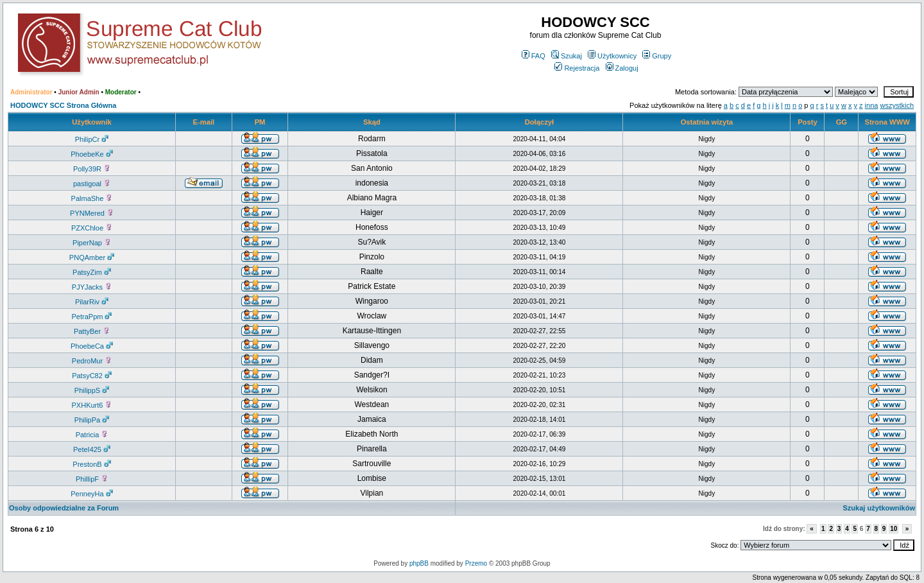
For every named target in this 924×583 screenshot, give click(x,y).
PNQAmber (92, 257)
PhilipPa (92, 420)
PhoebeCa (92, 346)
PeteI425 (92, 449)
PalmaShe (92, 198)
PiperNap (92, 243)
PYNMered (92, 213)
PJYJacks (92, 287)
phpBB (419, 563)
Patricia (92, 435)
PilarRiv (92, 302)
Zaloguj (622, 68)
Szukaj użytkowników (879, 508)
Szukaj (567, 56)
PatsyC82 (92, 376)
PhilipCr (92, 139)
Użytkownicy (612, 56)
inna (872, 105)
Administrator (31, 92)
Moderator (121, 92)
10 (894, 529)
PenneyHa (91, 494)
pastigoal (92, 184)
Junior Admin (79, 92)
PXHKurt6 (92, 405)
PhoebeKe (91, 154)
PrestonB (91, 464)
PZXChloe (92, 228)
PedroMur (92, 361)
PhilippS (92, 390)
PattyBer (92, 331)
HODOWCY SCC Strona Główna (63, 105)
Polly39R (92, 169)
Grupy (657, 56)
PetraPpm (92, 317)
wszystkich (897, 105)
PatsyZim (92, 272)
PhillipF (92, 479)
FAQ (534, 56)
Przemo (476, 563)
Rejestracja (577, 68)
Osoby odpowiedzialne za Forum (64, 508)
